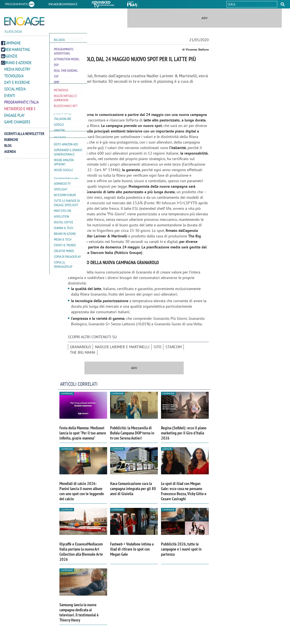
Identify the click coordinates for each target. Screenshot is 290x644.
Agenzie (11, 58)
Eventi (10, 97)
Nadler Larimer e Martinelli (122, 347)
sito (157, 347)
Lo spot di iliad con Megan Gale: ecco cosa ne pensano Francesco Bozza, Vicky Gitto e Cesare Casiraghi (184, 491)
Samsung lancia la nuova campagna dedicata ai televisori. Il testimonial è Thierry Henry (79, 612)
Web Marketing (17, 51)
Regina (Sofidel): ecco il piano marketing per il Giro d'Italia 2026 (184, 433)
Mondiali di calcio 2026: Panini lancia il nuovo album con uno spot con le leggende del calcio (82, 491)
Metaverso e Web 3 (20, 110)
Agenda (10, 153)
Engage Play (14, 117)
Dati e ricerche (17, 84)
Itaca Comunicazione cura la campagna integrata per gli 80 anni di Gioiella (133, 489)
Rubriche (11, 141)
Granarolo (80, 347)
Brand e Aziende (18, 64)
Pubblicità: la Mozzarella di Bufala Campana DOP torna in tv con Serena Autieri (132, 433)
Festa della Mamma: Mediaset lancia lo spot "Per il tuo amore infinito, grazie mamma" (83, 433)
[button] (283, 4)
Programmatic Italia (21, 104)
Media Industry (17, 71)
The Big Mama (83, 352)
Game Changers (17, 123)
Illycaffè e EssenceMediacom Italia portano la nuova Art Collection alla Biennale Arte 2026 (81, 552)
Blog (8, 147)
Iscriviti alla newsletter (24, 135)
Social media (15, 90)
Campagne (13, 44)
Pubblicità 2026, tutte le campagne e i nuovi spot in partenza (181, 549)
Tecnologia (14, 77)
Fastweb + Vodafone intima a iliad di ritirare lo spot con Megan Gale (132, 549)
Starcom (174, 347)
